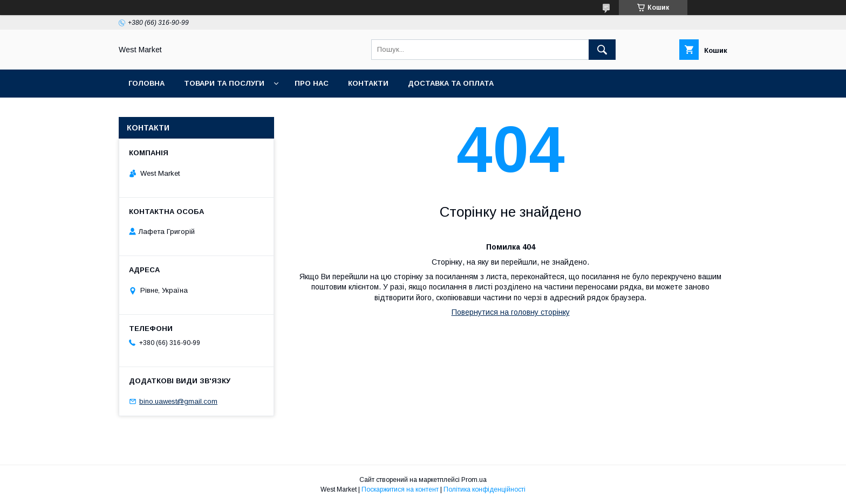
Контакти (368, 83)
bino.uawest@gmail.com (178, 401)
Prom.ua (474, 480)
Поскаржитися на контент (400, 489)
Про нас (312, 83)
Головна (146, 83)
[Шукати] (602, 50)
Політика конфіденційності (485, 489)
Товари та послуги (224, 83)
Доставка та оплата (451, 83)
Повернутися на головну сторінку (511, 312)
